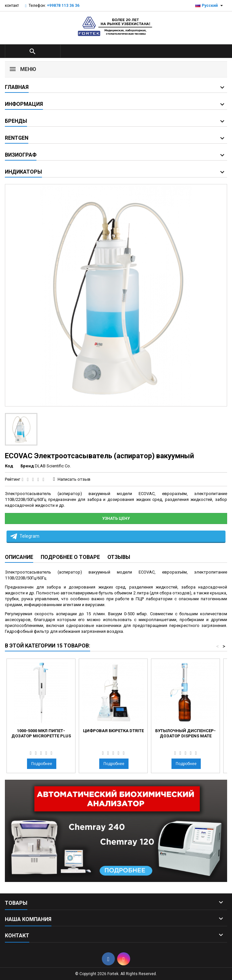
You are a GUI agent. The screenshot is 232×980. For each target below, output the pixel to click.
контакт (12, 6)
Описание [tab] (19, 557)
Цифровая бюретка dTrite (113, 731)
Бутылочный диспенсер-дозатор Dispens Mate (185, 733)
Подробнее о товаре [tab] (70, 557)
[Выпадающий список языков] (210, 6)
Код (9, 466)
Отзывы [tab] (119, 557)
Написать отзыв (74, 479)
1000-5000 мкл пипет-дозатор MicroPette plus (41, 733)
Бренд (27, 466)
